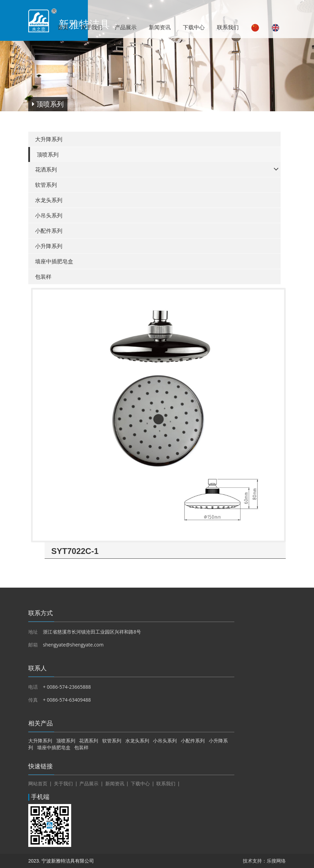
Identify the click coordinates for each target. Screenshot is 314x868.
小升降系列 (49, 246)
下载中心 (194, 27)
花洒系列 (46, 170)
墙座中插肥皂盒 (54, 261)
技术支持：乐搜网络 (264, 861)
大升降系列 (49, 139)
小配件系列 (49, 231)
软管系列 (46, 185)
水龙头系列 (49, 200)
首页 (63, 27)
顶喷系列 (48, 155)
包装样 (43, 277)
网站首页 (38, 784)
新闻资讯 (160, 27)
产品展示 (126, 27)
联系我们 (228, 27)
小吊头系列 (49, 216)
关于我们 (92, 27)
